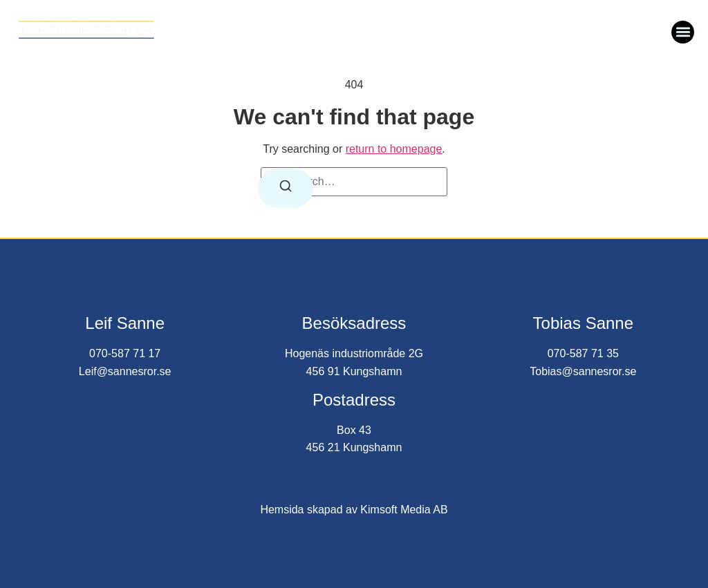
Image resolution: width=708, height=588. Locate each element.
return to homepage (394, 149)
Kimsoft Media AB (404, 510)
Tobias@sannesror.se (583, 371)
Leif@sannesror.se (125, 371)
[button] (683, 32)
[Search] (286, 188)
